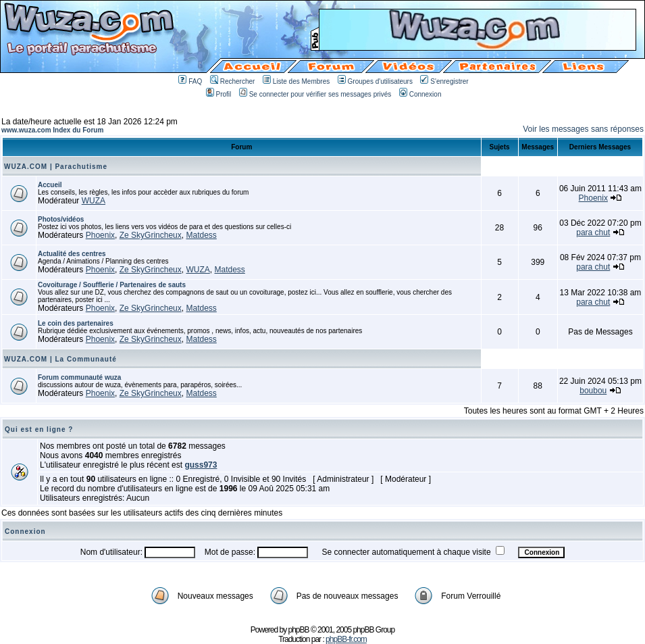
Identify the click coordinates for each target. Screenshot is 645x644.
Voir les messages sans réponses (583, 129)
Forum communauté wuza (79, 377)
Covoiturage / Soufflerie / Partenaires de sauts (112, 285)
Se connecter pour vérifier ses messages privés (315, 94)
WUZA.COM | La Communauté (60, 359)
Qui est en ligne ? (39, 429)
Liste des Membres (296, 81)
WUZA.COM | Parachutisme (56, 167)
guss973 (201, 465)
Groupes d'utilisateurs (375, 81)
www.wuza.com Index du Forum (52, 130)
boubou (593, 391)
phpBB (299, 630)
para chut (593, 232)
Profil (219, 94)
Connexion (420, 94)
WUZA (94, 201)
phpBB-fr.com (346, 639)
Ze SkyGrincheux (151, 235)
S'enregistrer (444, 81)
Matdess (201, 235)
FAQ (190, 81)
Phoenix (593, 198)
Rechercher (233, 81)
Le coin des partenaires (76, 323)
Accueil (50, 185)
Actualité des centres (72, 254)
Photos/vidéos (61, 219)
